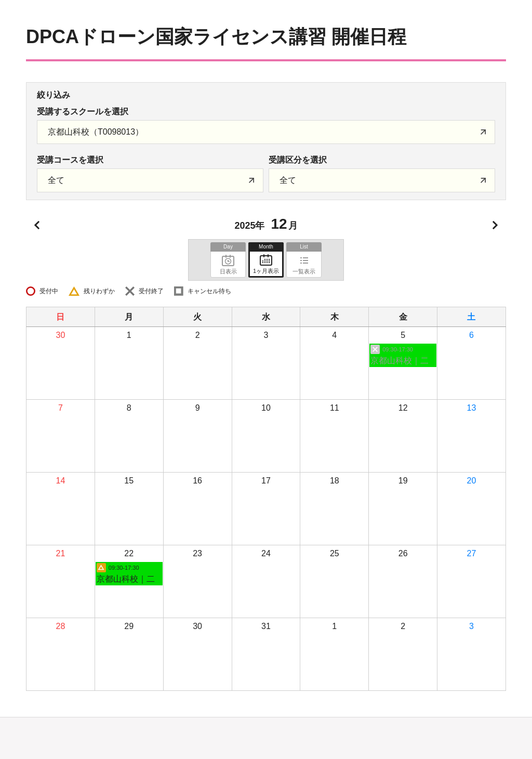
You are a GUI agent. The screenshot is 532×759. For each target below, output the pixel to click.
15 (129, 481)
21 (61, 553)
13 (472, 408)
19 (403, 481)
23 (197, 553)
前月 (37, 225)
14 (61, 481)
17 (266, 481)
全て (56, 180)
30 (61, 335)
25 (335, 553)
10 (266, 408)
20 (472, 481)
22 (129, 553)
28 (61, 626)
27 (472, 553)
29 (129, 626)
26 (403, 553)
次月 (495, 225)
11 (335, 408)
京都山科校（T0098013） (96, 132)
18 (335, 481)
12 (403, 408)
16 (197, 481)
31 (266, 626)
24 (266, 553)
